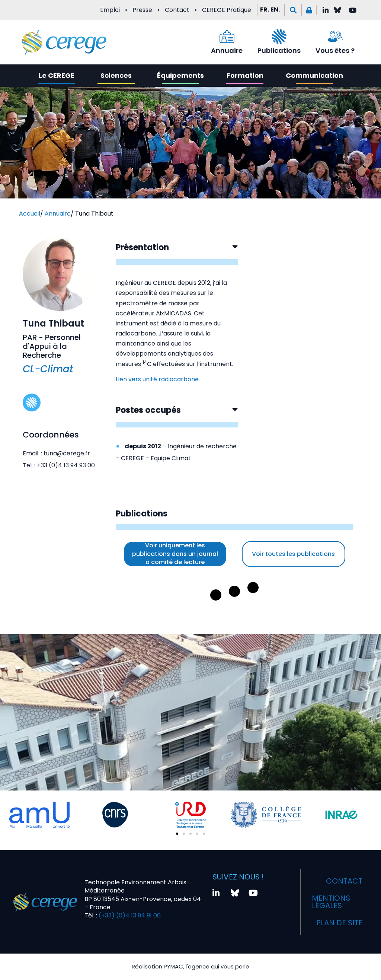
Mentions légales (331, 902)
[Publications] (279, 36)
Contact (177, 10)
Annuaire (227, 50)
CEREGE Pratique (227, 10)
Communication (314, 75)
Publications (279, 50)
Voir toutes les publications (293, 554)
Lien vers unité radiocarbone (157, 379)
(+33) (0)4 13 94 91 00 (129, 915)
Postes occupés (148, 410)
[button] (293, 10)
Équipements (180, 75)
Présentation (142, 247)
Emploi (110, 10)
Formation (245, 75)
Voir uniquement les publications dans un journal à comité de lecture (175, 554)
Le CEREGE (57, 75)
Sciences (116, 75)
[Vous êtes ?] (335, 36)
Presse (142, 10)
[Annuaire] (227, 36)
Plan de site (339, 923)
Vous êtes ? (335, 50)
